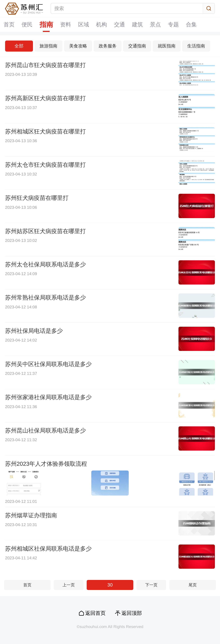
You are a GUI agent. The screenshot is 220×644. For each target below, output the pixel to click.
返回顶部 (132, 613)
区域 (84, 24)
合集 (191, 24)
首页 (9, 24)
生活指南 (196, 46)
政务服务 (108, 46)
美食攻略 (78, 46)
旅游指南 (48, 46)
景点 (155, 24)
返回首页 (95, 613)
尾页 (193, 585)
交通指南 (137, 46)
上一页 (69, 585)
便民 (27, 24)
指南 (46, 25)
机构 (102, 24)
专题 (173, 24)
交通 (119, 24)
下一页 (151, 585)
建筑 (137, 24)
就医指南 (167, 46)
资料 (66, 24)
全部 (19, 46)
